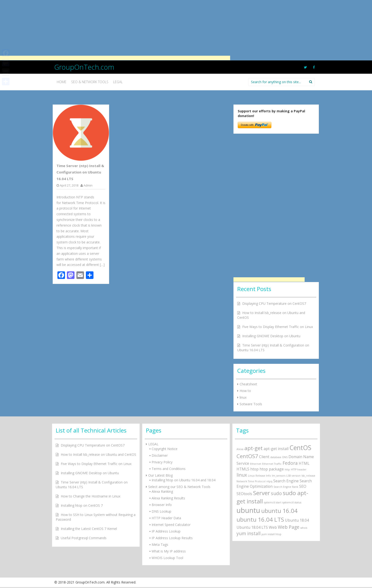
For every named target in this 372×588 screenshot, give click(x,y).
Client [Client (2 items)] (264, 457)
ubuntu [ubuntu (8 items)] (248, 510)
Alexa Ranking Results (168, 498)
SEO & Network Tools (90, 82)
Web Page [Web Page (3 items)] (289, 527)
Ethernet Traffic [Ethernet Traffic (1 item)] (272, 464)
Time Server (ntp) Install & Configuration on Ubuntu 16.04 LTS (80, 172)
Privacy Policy (162, 462)
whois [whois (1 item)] (304, 528)
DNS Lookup (161, 511)
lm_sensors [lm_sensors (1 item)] (279, 476)
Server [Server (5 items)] (262, 493)
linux (243, 397)
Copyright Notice (165, 449)
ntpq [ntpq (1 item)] (269, 481)
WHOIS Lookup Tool (167, 558)
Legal (118, 82)
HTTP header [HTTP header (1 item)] (299, 469)
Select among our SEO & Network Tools (179, 487)
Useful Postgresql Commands (84, 538)
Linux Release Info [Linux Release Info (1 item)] (259, 476)
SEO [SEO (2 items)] (303, 486)
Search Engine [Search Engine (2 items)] (286, 481)
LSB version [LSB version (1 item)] (293, 476)
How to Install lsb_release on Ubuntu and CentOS (98, 454)
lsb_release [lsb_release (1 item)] (308, 476)
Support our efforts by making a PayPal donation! (271, 113)
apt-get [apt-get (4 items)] (253, 448)
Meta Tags (160, 545)
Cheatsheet (248, 384)
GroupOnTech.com (84, 67)
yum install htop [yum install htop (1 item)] (271, 534)
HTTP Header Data (166, 518)
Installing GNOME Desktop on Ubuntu (271, 336)
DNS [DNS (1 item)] (285, 457)
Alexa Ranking (162, 491)
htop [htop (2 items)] (254, 469)
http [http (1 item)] (287, 469)
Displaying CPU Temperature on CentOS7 (274, 303)
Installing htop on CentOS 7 (82, 505)
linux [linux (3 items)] (242, 475)
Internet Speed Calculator (171, 525)
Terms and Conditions (169, 469)
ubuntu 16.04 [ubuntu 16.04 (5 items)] (279, 511)
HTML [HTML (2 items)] (304, 463)
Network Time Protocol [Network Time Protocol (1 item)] (251, 481)
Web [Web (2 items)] (273, 527)
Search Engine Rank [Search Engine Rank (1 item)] (286, 487)
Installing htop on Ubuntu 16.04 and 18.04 (184, 480)
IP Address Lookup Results (172, 538)
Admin (88, 185)
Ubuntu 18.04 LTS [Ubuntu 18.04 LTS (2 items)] (252, 527)
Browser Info (162, 505)
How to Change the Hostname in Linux (91, 496)
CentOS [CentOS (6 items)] (300, 448)
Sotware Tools (251, 404)
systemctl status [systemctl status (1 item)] (292, 502)
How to (245, 391)
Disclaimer (160, 455)
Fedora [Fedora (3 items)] (290, 463)
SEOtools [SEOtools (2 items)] (244, 494)
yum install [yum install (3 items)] (249, 533)
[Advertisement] (115, 30)
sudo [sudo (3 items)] (276, 493)
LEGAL (153, 444)
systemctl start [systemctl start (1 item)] (273, 502)
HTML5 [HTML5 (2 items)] (243, 469)
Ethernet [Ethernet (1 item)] (256, 464)
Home (62, 82)
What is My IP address (169, 551)
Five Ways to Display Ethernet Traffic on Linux (278, 327)
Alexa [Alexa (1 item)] (240, 449)
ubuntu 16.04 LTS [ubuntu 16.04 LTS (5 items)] (260, 519)
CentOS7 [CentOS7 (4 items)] (247, 456)
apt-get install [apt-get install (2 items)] (276, 449)
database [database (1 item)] (276, 457)
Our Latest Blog (160, 475)
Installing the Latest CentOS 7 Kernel (89, 529)
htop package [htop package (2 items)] (272, 469)
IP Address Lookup (166, 531)
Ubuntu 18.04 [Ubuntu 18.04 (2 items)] (297, 520)
